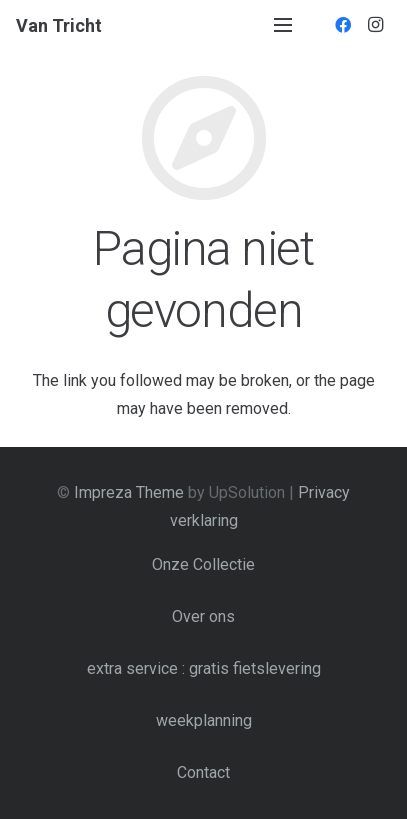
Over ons (203, 616)
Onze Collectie (203, 564)
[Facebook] (343, 25)
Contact (203, 772)
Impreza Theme (129, 492)
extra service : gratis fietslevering (204, 668)
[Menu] (283, 25)
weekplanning (204, 720)
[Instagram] (375, 25)
